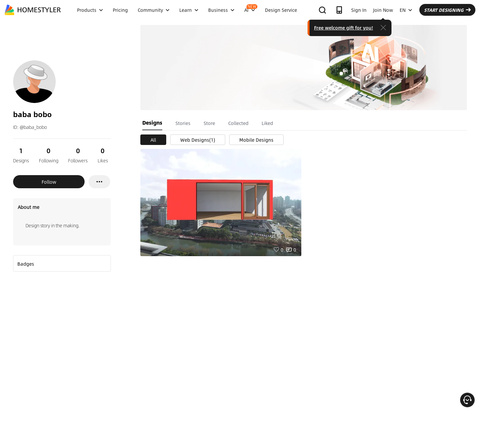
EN (406, 10)
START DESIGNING (447, 10)
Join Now (383, 10)
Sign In (359, 10)
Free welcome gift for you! (344, 28)
